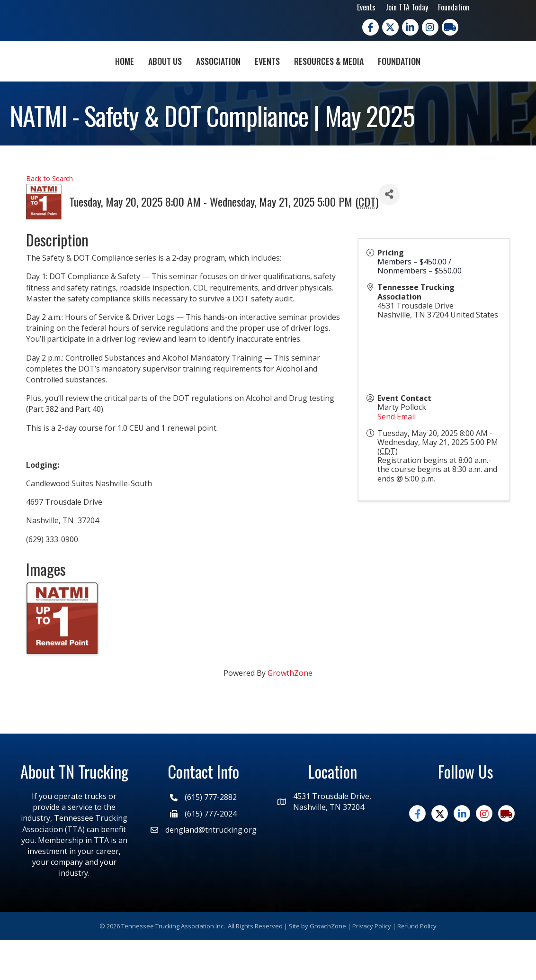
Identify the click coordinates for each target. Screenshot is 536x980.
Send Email (397, 456)
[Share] (389, 235)
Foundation (454, 7)
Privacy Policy (372, 966)
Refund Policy (417, 966)
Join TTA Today (407, 7)
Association (164, 80)
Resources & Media (383, 80)
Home (70, 80)
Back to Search (49, 219)
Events (366, 7)
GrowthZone (290, 713)
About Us (111, 80)
